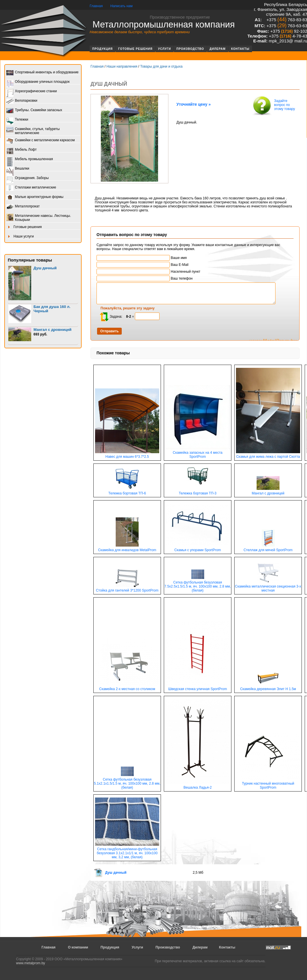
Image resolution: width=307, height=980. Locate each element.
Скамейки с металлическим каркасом (41, 141)
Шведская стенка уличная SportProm (198, 687)
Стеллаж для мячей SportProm (268, 548)
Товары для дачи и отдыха (161, 66)
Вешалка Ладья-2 (198, 786)
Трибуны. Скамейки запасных (34, 110)
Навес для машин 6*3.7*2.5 (127, 455)
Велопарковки (22, 101)
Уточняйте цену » (194, 104)
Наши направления (122, 66)
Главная (96, 6)
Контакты (240, 49)
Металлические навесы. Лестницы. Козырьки (39, 218)
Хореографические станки (32, 92)
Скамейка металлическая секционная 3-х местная (268, 587)
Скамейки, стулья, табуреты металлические (33, 131)
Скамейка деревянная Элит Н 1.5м (268, 687)
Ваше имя (142, 258)
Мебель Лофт (21, 150)
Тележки (17, 120)
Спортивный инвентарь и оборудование (42, 73)
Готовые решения (135, 49)
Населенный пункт (148, 272)
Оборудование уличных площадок (38, 82)
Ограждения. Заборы (27, 178)
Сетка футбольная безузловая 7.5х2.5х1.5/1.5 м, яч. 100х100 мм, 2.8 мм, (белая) (198, 585)
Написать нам (121, 6)
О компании (78, 947)
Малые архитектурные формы (35, 197)
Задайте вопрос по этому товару (273, 105)
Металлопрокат (23, 207)
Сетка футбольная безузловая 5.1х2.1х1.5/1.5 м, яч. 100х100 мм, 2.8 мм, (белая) (127, 782)
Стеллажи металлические (31, 188)
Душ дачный (45, 268)
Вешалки (18, 169)
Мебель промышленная (30, 159)
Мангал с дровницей (53, 330)
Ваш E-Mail (142, 265)
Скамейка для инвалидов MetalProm (127, 548)
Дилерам (218, 49)
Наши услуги (20, 237)
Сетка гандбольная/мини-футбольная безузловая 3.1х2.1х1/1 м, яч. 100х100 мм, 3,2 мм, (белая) (127, 852)
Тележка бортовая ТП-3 (197, 492)
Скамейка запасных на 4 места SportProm (198, 453)
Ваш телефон (144, 278)
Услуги (165, 49)
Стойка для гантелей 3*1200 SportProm (127, 589)
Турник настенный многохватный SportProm (268, 784)
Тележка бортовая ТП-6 (127, 492)
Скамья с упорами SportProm (198, 548)
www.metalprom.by (30, 963)
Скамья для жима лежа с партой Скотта (268, 455)
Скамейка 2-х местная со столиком (127, 687)
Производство (190, 49)
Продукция (103, 49)
